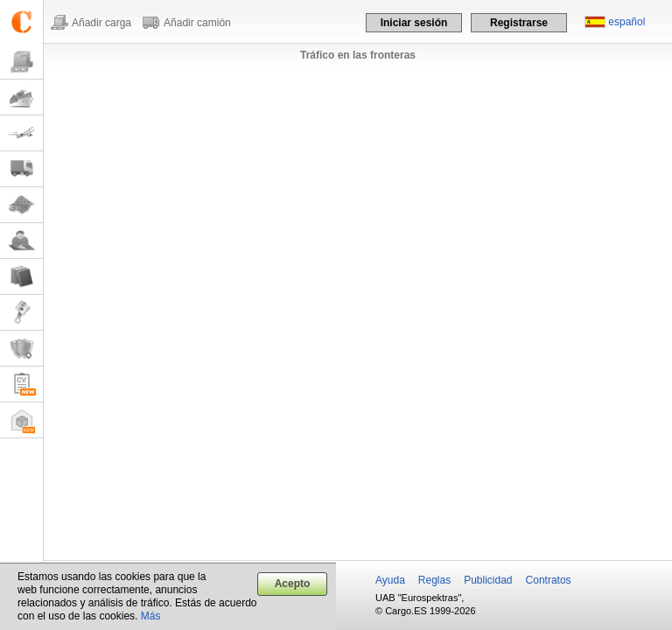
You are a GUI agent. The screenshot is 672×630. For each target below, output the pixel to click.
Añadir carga (101, 23)
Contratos (549, 580)
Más (151, 616)
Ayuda (390, 580)
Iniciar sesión (414, 23)
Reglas (434, 580)
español (626, 22)
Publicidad (488, 580)
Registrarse (519, 23)
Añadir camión (197, 23)
